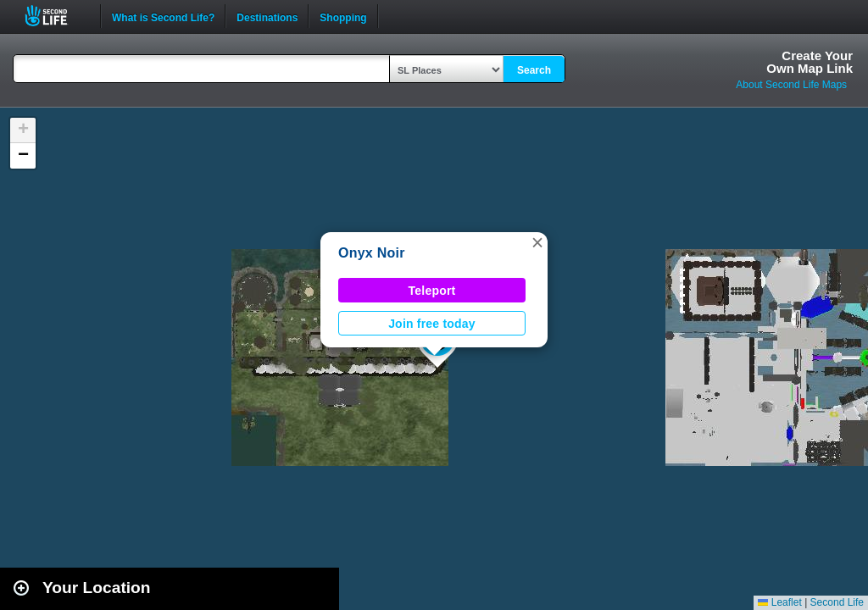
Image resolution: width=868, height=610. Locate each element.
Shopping (343, 16)
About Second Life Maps (791, 85)
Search (534, 70)
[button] (537, 242)
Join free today (432, 324)
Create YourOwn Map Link (810, 62)
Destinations (267, 16)
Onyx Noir (372, 253)
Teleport (432, 291)
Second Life (56, 16)
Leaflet (779, 602)
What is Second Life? (163, 16)
